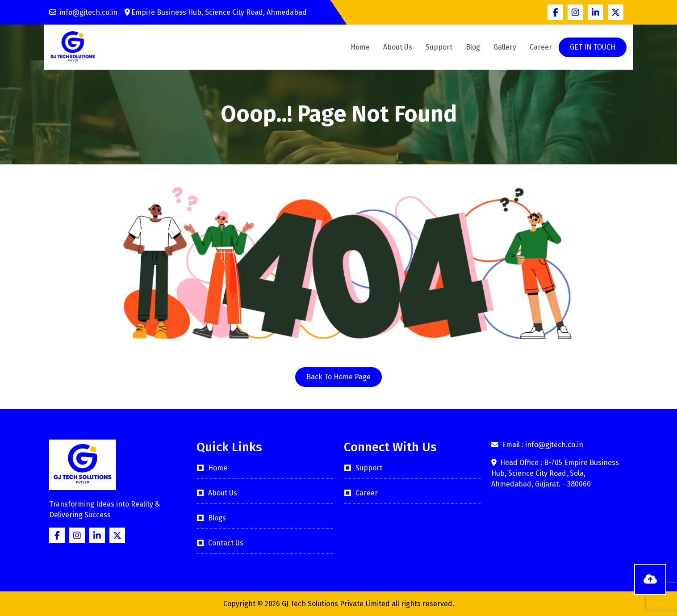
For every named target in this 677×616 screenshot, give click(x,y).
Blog (473, 47)
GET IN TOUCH (593, 47)
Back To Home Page (338, 377)
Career (541, 47)
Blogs (217, 518)
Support (439, 47)
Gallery (505, 47)
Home (360, 47)
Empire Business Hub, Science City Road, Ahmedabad (216, 12)
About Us (398, 47)
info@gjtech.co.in (83, 12)
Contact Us (226, 543)
